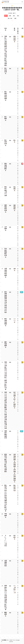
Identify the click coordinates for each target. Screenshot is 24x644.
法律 (10, 16)
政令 (14, 16)
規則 (15, 18)
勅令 (18, 16)
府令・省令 (10, 18)
